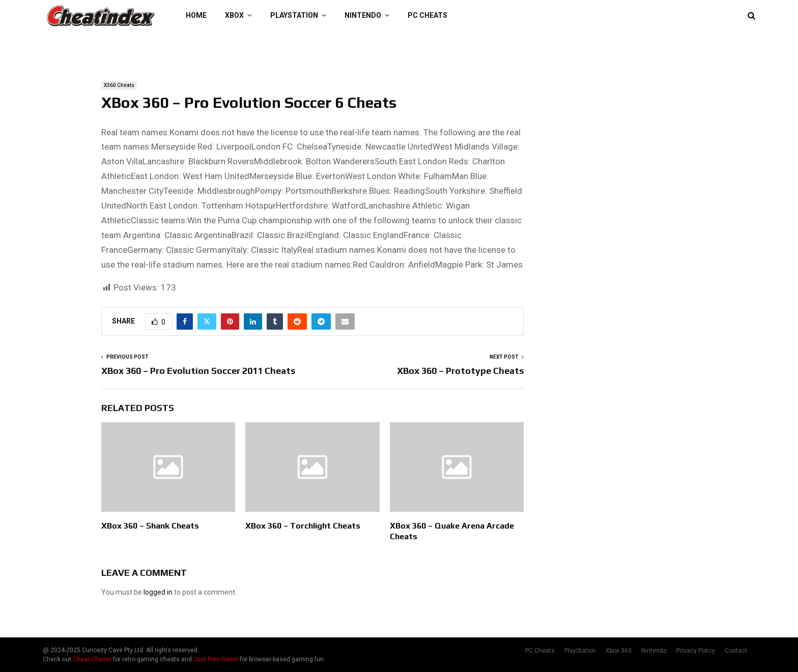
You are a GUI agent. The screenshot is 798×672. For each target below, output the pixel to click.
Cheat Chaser (92, 659)
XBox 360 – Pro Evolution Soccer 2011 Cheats (198, 371)
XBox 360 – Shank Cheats (150, 526)
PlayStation (294, 15)
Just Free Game (216, 659)
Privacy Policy (696, 651)
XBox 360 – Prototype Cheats (460, 371)
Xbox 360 (619, 651)
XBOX (234, 15)
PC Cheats (427, 15)
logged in (158, 592)
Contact (736, 651)
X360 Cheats (119, 85)
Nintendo (363, 15)
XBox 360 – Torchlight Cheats (303, 526)
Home (196, 15)
